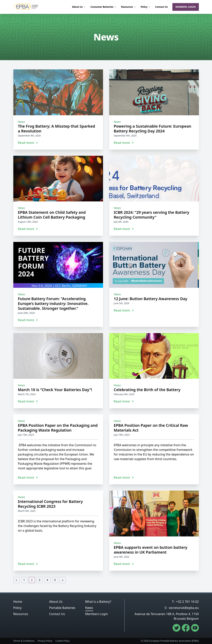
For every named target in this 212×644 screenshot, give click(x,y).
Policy (146, 7)
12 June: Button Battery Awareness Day (151, 299)
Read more (28, 143)
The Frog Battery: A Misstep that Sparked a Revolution (57, 129)
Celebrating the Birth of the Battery (147, 390)
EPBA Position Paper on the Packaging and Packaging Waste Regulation (58, 428)
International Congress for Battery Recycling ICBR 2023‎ (50, 504)
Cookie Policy (62, 641)
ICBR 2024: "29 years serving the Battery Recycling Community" (152, 215)
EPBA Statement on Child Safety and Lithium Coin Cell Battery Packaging (52, 215)
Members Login (186, 7)
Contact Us (161, 7)
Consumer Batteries (103, 7)
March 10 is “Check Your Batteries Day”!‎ (55, 390)
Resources (129, 7)
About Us (79, 7)
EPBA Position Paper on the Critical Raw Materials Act (151, 428)
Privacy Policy (45, 641)
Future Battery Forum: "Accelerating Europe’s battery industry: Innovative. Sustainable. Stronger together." (53, 303)
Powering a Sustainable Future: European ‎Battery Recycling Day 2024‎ (153, 129)
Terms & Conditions (24, 641)
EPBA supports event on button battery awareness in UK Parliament (151, 550)
